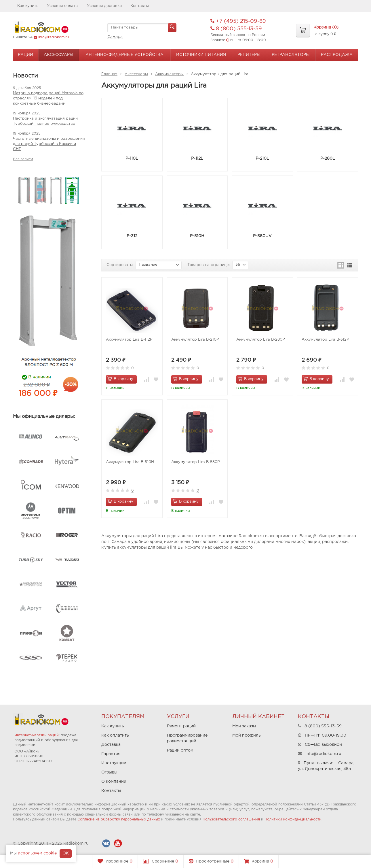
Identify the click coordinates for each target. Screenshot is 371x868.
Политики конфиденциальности (293, 819)
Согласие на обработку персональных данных (119, 819)
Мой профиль (247, 735)
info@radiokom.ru (54, 37)
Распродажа (337, 55)
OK (66, 853)
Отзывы (109, 772)
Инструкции (114, 763)
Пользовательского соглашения (231, 819)
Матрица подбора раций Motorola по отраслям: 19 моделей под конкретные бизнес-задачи (48, 98)
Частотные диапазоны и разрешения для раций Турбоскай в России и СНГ (49, 144)
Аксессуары (59, 55)
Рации (25, 55)
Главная (109, 74)
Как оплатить (115, 735)
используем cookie (37, 853)
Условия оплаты (63, 6)
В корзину (120, 379)
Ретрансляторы (291, 55)
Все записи (23, 159)
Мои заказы (244, 726)
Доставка (111, 745)
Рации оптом (180, 750)
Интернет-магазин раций (37, 735)
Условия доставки (104, 6)
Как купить (28, 6)
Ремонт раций (181, 726)
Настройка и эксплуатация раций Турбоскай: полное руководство (45, 121)
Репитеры (249, 55)
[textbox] (142, 28)
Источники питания (201, 55)
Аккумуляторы (169, 74)
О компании (114, 782)
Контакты (140, 6)
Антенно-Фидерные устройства (124, 55)
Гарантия (111, 754)
